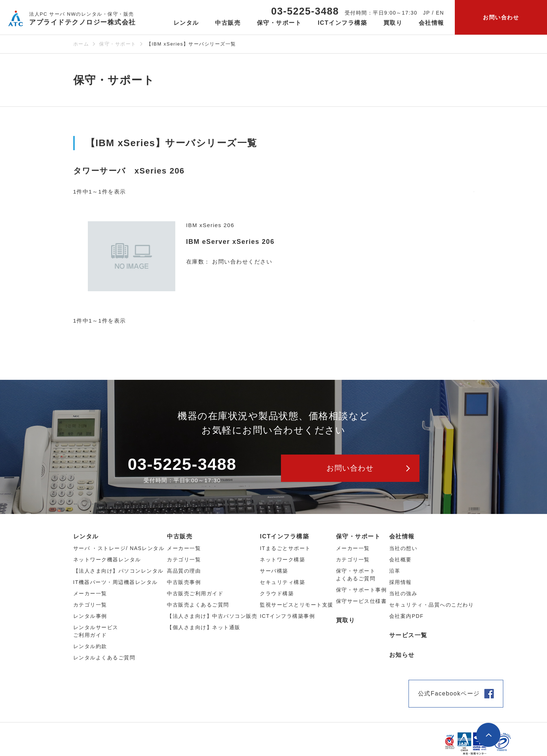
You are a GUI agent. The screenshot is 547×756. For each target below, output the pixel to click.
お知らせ (402, 655)
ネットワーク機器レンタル (107, 560)
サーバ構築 (274, 571)
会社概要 (401, 560)
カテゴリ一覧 (353, 560)
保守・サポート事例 (362, 590)
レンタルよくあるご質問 (104, 658)
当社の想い (403, 548)
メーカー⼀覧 (90, 593)
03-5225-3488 (305, 11)
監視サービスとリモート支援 (297, 605)
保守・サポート (118, 44)
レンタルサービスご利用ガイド (96, 631)
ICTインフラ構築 (284, 536)
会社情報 (402, 536)
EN (440, 13)
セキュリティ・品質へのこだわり (432, 605)
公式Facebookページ (449, 693)
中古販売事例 (184, 582)
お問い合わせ (501, 17)
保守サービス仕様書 (362, 601)
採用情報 (401, 582)
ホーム (81, 44)
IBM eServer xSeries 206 (230, 242)
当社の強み (403, 593)
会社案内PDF (407, 616)
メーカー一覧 (353, 548)
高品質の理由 (184, 571)
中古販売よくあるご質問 (198, 605)
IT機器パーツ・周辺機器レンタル (116, 582)
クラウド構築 (277, 593)
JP (427, 13)
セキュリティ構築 (282, 582)
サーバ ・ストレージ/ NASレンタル (119, 548)
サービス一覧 (408, 635)
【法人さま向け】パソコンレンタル (118, 571)
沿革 (395, 571)
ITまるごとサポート (285, 548)
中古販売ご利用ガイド (195, 593)
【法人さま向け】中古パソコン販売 (212, 616)
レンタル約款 (90, 646)
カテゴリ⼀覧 (90, 605)
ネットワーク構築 (282, 560)
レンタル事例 (90, 616)
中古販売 (180, 536)
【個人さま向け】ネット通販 (204, 627)
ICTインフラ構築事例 (287, 616)
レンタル (86, 536)
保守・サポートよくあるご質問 (356, 575)
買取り (393, 23)
